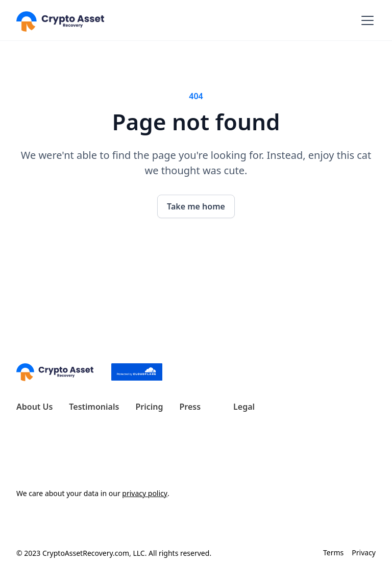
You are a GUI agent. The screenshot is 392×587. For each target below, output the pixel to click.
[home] (60, 20)
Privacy (364, 553)
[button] (365, 20)
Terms (333, 553)
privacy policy (145, 493)
